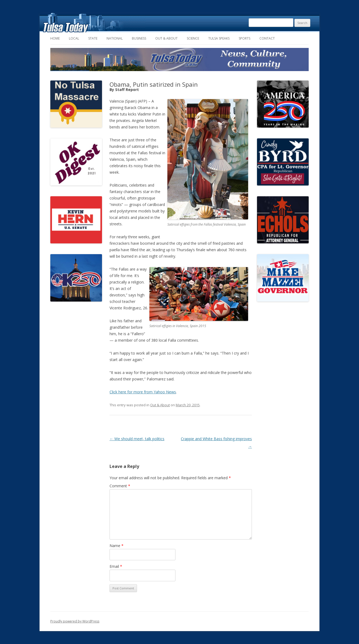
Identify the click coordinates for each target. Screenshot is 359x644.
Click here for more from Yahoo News (143, 392)
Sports (244, 38)
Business (139, 38)
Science (193, 38)
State (93, 38)
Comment (120, 486)
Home (55, 38)
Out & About (166, 38)
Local (74, 38)
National (115, 38)
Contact (267, 38)
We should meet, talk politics (137, 439)
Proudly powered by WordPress (75, 621)
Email (116, 566)
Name (117, 546)
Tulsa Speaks (219, 38)
